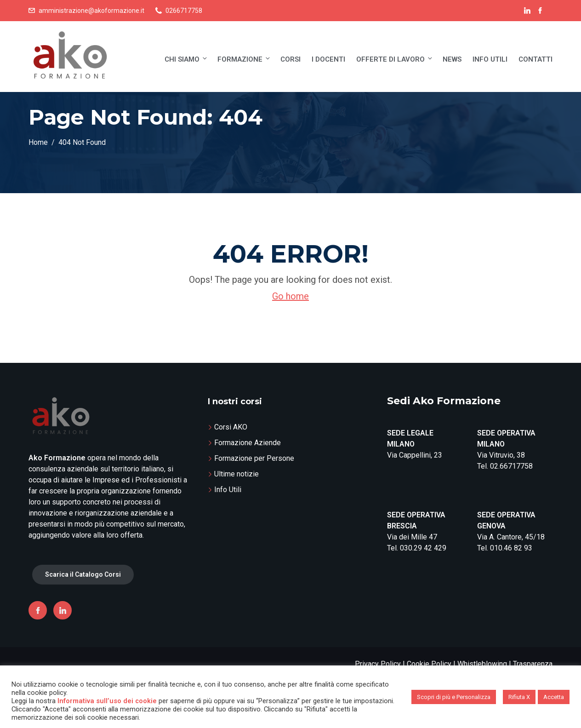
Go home (290, 296)
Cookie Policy (429, 664)
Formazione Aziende (248, 443)
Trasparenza (533, 664)
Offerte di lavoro (395, 59)
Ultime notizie (236, 474)
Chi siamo (186, 59)
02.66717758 (511, 466)
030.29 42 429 (423, 548)
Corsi (290, 59)
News (452, 59)
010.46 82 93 (511, 548)
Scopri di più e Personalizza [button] (454, 697)
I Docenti (328, 59)
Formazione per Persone (254, 458)
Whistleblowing (482, 664)
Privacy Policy (378, 664)
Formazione (244, 59)
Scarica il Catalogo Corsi (83, 574)
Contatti (535, 59)
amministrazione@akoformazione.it (91, 11)
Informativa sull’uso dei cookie (107, 701)
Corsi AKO (231, 427)
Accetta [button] (554, 697)
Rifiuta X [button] (519, 697)
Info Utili (490, 59)
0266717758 (184, 11)
